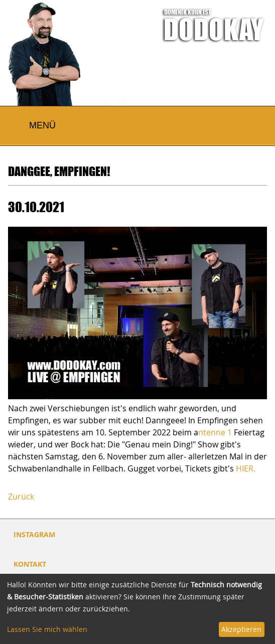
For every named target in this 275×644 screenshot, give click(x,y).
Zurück (21, 497)
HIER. (246, 468)
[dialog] (137, 609)
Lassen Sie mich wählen (47, 629)
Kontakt (30, 564)
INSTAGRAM (34, 534)
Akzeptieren (241, 629)
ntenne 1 (215, 432)
